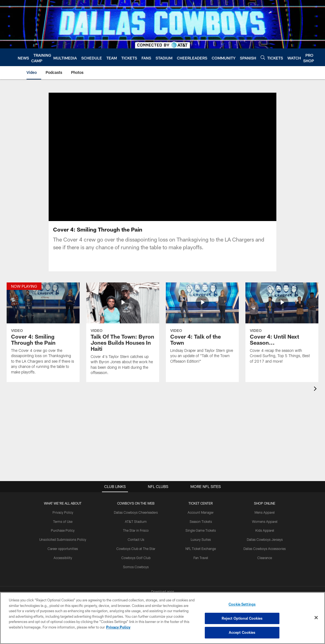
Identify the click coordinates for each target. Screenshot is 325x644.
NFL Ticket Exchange (201, 549)
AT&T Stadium (136, 521)
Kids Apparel (265, 530)
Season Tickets (201, 521)
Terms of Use (63, 521)
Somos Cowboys (136, 567)
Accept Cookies (242, 632)
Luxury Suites (201, 539)
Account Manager (201, 512)
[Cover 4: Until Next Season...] (282, 327)
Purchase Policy (63, 530)
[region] (162, 618)
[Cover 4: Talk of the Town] (202, 327)
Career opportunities (63, 549)
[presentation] (316, 389)
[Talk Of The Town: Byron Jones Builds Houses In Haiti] (123, 332)
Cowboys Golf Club (136, 558)
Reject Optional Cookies (242, 618)
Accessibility (63, 558)
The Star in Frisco (136, 530)
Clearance (265, 558)
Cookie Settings (242, 604)
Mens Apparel (265, 512)
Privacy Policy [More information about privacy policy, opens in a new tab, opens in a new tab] (118, 627)
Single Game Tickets (201, 530)
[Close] (316, 618)
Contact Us (136, 539)
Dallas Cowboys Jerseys (265, 539)
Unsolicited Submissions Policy (63, 539)
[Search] (263, 57)
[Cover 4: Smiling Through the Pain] (43, 332)
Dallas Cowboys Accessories (265, 549)
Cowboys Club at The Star (136, 549)
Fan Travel (201, 558)
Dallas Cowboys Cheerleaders (136, 512)
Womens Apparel (265, 521)
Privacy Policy (63, 512)
